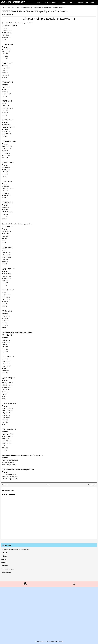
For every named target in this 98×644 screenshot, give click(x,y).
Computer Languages (9, 569)
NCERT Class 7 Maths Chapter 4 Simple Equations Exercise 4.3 (35, 11)
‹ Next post (4, 485)
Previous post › (93, 485)
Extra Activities (7, 572)
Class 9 (5, 563)
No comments (7, 15)
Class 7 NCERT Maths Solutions (16, 8)
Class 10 (5, 566)
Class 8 (5, 559)
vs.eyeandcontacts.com (13, 2)
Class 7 (5, 556)
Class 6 (5, 553)
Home (4, 8)
